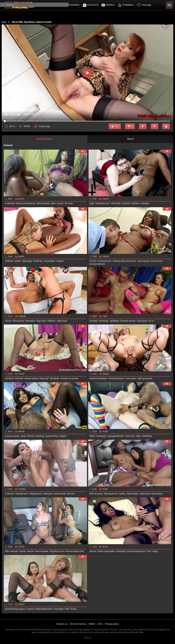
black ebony (157, 494)
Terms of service (78, 624)
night (155, 551)
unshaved (10, 203)
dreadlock (147, 436)
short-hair (116, 203)
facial (8, 321)
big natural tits (111, 494)
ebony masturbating (26, 203)
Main (4, 22)
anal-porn (48, 494)
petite (18, 261)
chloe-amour (19, 321)
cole (149, 551)
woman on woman (70, 379)
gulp (92, 203)
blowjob (145, 203)
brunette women (128, 321)
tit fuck (93, 261)
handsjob (121, 551)
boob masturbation (136, 551)
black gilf (44, 379)
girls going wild (145, 379)
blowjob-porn (22, 494)
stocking (40, 436)
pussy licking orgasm (15, 609)
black (93, 436)
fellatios (52, 321)
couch (61, 203)
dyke (139, 436)
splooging (27, 261)
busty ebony (157, 261)
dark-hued (62, 321)
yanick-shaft (60, 494)
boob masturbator (107, 551)
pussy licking (52, 436)
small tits (38, 261)
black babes (133, 494)
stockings (104, 321)
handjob (94, 321)
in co (152, 321)
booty (74, 609)
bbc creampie (12, 551)
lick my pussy (96, 494)
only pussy (142, 321)
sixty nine (130, 436)
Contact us (62, 624)
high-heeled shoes (44, 609)
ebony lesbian (43, 203)
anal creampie (42, 551)
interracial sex (105, 261)
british (31, 436)
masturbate (50, 261)
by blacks (55, 379)
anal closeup (144, 261)
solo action (131, 379)
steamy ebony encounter (125, 261)
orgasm (61, 261)
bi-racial (69, 203)
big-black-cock (103, 203)
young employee (98, 264)
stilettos (136, 203)
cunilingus (102, 436)
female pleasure (117, 379)
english (63, 436)
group (23, 551)
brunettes (31, 321)
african (93, 551)
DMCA (92, 624)
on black (10, 379)
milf (67, 609)
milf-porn (10, 494)
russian (31, 609)
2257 (100, 624)
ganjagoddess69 (116, 436)
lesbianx (10, 261)
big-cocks (42, 321)
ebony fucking (32, 379)
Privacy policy (112, 624)
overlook (126, 203)
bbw (54, 203)
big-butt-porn (36, 494)
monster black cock (75, 551)
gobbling (115, 321)
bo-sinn (71, 494)
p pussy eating (12, 436)
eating (123, 494)
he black (20, 379)
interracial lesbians (99, 379)
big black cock (57, 551)
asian (24, 436)
